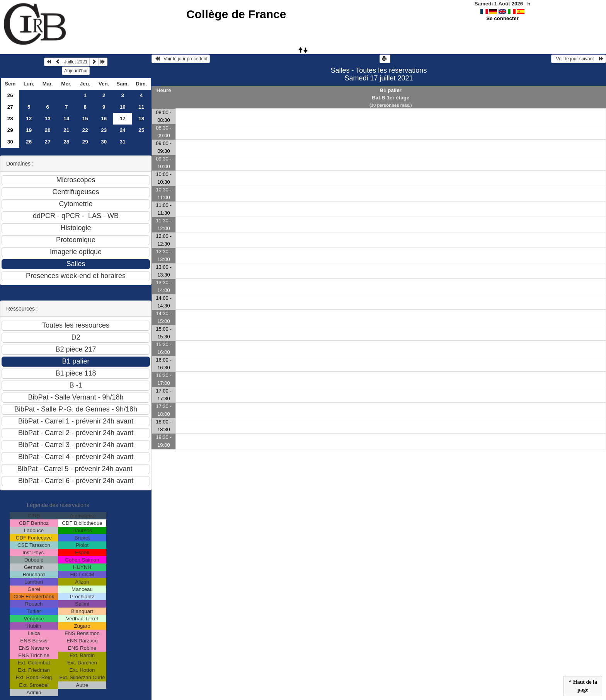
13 (48, 119)
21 (66, 130)
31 (123, 142)
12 (29, 119)
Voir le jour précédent (181, 59)
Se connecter (502, 18)
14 (66, 119)
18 (141, 119)
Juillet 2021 (76, 62)
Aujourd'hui (76, 71)
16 (104, 119)
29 (10, 130)
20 (48, 130)
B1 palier (391, 90)
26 (10, 95)
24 (123, 130)
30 (10, 142)
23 (104, 130)
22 (85, 130)
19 (29, 130)
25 (141, 130)
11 (141, 107)
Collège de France (236, 14)
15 (85, 119)
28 (10, 119)
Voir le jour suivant (579, 59)
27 (10, 107)
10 (123, 107)
